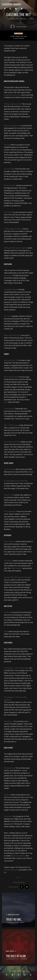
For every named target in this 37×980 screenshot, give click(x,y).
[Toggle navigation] (5, 9)
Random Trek (9, 495)
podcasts (14, 19)
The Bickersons (9, 768)
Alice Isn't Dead (9, 169)
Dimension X (8, 816)
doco (6, 402)
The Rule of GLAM (16, 956)
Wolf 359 (7, 145)
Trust (22, 922)
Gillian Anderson (17, 568)
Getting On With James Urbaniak (15, 248)
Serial (6, 632)
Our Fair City (8, 212)
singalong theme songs (12, 95)
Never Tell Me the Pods (12, 335)
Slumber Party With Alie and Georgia (17, 577)
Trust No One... (14, 919)
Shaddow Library (12, 4)
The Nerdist (8, 561)
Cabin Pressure (9, 409)
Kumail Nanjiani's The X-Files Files (16, 481)
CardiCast (7, 612)
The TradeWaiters (10, 511)
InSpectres (8, 275)
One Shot (7, 316)
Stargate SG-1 (9, 721)
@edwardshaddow (18, 856)
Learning (24, 959)
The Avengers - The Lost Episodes (16, 668)
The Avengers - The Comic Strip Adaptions (15, 698)
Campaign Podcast (11, 290)
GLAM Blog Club (12, 922)
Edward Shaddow (19, 27)
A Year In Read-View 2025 (19, 37)
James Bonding (10, 469)
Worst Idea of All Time (12, 442)
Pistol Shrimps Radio (11, 377)
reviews (23, 19)
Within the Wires (10, 185)
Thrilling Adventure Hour (13, 104)
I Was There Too (10, 542)
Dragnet (7, 795)
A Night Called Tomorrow (13, 229)
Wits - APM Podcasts (11, 425)
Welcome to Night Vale (12, 126)
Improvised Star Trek (11, 360)
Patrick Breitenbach (11, 870)
